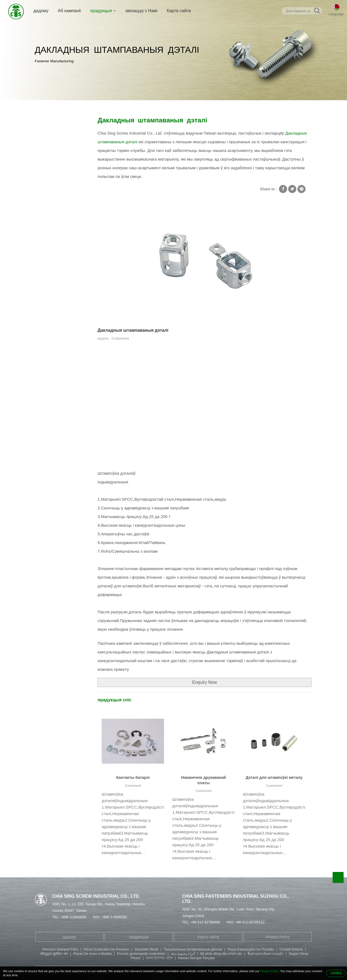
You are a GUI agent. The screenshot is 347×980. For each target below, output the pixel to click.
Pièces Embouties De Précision (106, 949)
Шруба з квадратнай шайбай (57, 136)
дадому (41, 11)
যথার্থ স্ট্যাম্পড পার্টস (159, 958)
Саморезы (48, 167)
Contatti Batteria (291, 949)
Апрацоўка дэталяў (56, 265)
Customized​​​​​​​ (133, 786)
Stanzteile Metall (146, 949)
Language (336, 14)
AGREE (336, 973)
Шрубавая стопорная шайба (57, 153)
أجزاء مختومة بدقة (183, 954)
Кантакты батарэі (133, 777)
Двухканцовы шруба (57, 199)
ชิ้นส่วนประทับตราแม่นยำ (266, 954)
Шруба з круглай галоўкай (62, 243)
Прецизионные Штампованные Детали (193, 949)
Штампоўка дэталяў (105, 106)
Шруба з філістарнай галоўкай (57, 230)
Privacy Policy (278, 937)
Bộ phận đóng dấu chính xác (221, 954)
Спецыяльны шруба (56, 178)
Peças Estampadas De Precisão (251, 949)
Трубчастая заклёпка (57, 188)
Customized (203, 791)
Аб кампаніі (69, 11)
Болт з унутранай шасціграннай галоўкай (59, 213)
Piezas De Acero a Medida (93, 954)
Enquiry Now (205, 682)
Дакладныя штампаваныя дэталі (155, 106)
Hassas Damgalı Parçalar (197, 958)
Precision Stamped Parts (60, 949)
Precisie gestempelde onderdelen (141, 954)
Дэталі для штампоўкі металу (274, 777)
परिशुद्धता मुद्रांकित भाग (54, 954)
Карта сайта (179, 11)
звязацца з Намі (141, 11)
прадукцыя (103, 11)
